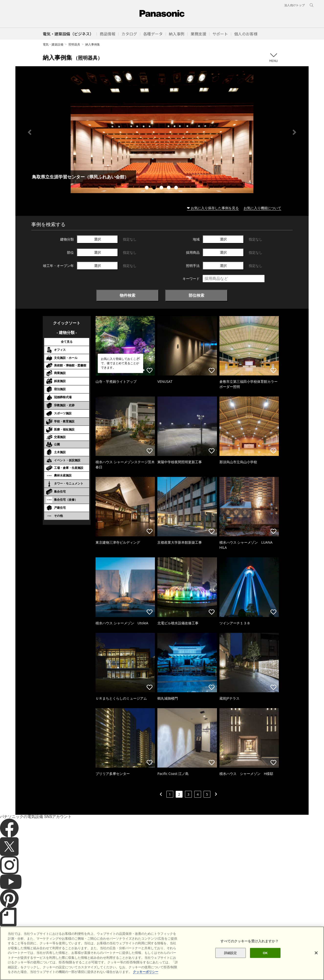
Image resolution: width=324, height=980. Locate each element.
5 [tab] (177, 188)
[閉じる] (316, 953)
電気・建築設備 (53, 44)
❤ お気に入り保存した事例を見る (213, 208)
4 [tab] (169, 188)
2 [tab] (155, 188)
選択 (97, 239)
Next (294, 132)
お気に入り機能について (262, 208)
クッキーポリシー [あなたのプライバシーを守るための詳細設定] (146, 972)
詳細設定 (231, 953)
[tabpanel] (162, 132)
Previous (30, 132)
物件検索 (128, 295)
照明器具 (74, 44)
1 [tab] (147, 188)
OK (265, 953)
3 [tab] (162, 188)
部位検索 (196, 295)
